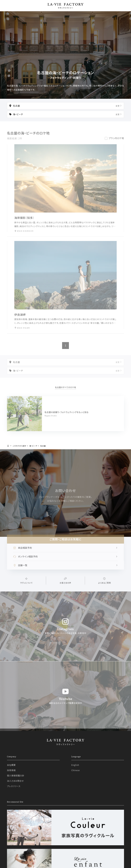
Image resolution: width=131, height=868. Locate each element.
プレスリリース (14, 795)
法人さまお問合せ (15, 789)
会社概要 (11, 773)
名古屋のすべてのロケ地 (65, 389)
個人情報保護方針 (16, 784)
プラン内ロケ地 (116, 141)
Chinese (75, 779)
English (75, 773)
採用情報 (11, 779)
